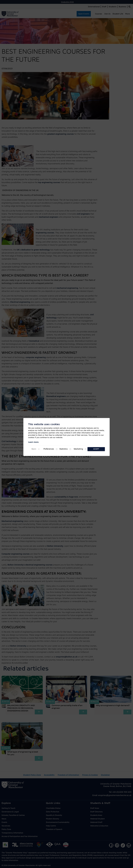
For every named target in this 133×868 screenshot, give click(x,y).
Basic (34, 449)
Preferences (49, 449)
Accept (96, 449)
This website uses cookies (44, 425)
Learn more (33, 442)
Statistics (64, 449)
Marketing (78, 449)
